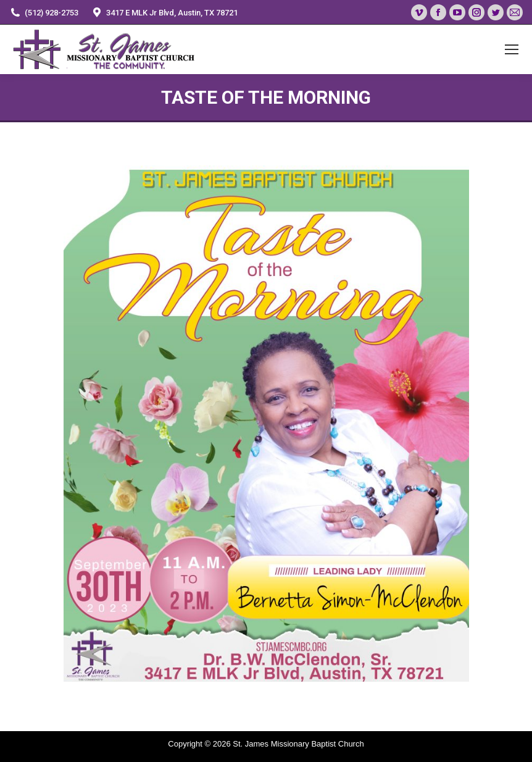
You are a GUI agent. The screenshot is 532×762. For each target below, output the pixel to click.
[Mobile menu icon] (512, 49)
